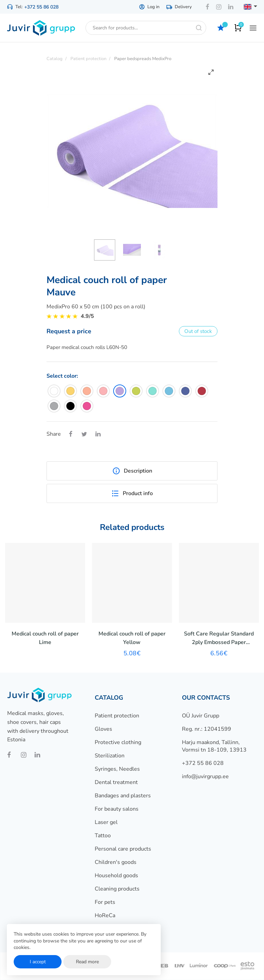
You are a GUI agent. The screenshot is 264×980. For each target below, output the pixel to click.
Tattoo (103, 836)
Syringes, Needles (117, 769)
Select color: (62, 376)
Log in (149, 7)
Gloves (103, 729)
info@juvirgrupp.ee (205, 776)
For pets (105, 902)
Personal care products (123, 849)
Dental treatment (116, 782)
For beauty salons (117, 809)
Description (132, 471)
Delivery (179, 7)
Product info (132, 493)
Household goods (116, 876)
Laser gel (106, 822)
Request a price (69, 331)
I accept (38, 962)
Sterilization (110, 756)
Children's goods (116, 862)
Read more (87, 962)
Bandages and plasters (123, 796)
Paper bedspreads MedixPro (143, 59)
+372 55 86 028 (41, 7)
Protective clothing (118, 742)
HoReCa (105, 915)
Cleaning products (117, 889)
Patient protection (117, 716)
